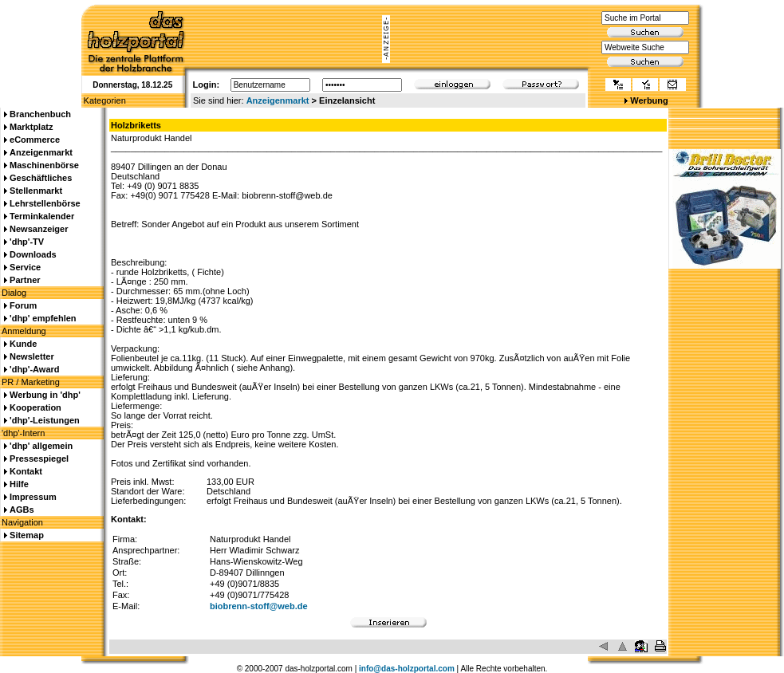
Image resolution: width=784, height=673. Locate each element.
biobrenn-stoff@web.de (259, 606)
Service (25, 267)
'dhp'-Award (34, 369)
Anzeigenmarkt (278, 100)
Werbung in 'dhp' (45, 395)
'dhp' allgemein (41, 446)
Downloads (33, 254)
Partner (25, 280)
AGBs (22, 510)
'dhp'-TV (27, 242)
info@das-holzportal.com (407, 669)
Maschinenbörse (44, 165)
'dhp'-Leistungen (45, 420)
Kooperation (35, 407)
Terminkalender (42, 216)
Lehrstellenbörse (45, 203)
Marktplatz (31, 127)
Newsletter (32, 356)
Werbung (649, 100)
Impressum (33, 497)
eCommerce (35, 140)
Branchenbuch (40, 114)
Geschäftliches (41, 178)
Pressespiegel (39, 459)
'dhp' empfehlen (43, 318)
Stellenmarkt (36, 191)
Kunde (23, 344)
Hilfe (19, 484)
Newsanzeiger (39, 229)
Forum (23, 305)
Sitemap (27, 535)
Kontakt (26, 471)
